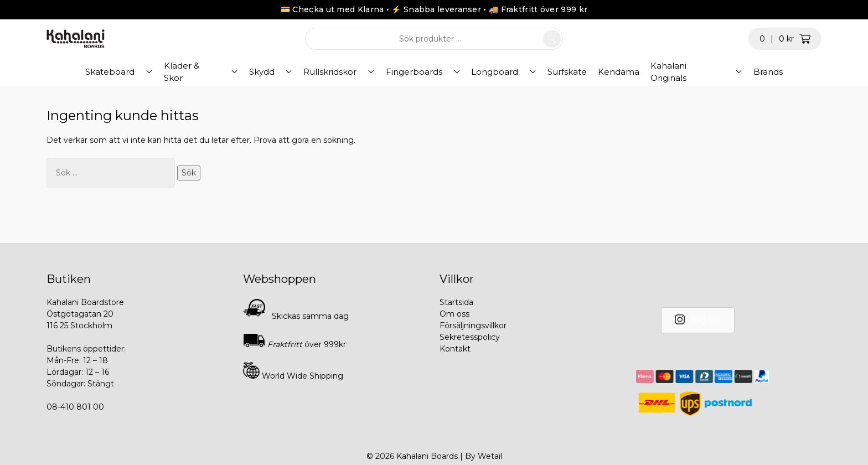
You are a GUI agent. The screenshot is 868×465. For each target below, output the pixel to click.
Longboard (480, 72)
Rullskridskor (335, 72)
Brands (734, 72)
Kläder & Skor (216, 72)
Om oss (454, 314)
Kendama (594, 72)
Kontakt (455, 349)
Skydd (276, 72)
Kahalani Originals (663, 72)
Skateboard (144, 72)
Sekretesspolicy (470, 337)
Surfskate (543, 72)
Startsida (456, 302)
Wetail (490, 456)
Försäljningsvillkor (473, 325)
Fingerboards (409, 72)
